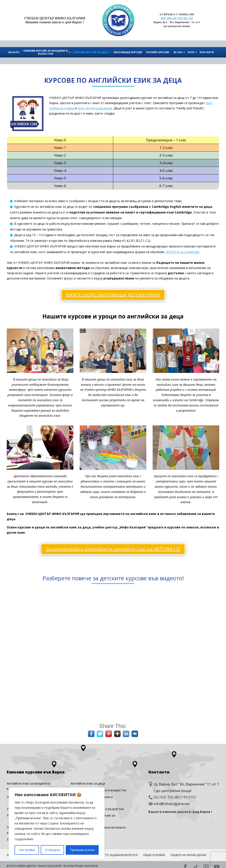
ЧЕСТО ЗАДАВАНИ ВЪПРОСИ (119, 853)
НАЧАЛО (13, 52)
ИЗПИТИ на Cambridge (183, 252)
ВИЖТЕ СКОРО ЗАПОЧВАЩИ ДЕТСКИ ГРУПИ (113, 295)
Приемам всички (82, 850)
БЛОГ (191, 52)
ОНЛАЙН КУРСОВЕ (158, 52)
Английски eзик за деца (88, 781)
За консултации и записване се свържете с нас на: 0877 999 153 (113, 547)
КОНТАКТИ (207, 52)
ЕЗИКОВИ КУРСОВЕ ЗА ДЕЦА (91, 52)
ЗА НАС (178, 52)
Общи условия (154, 853)
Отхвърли (52, 850)
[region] (57, 823)
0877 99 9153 (185, 795)
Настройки (27, 850)
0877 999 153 (169, 18)
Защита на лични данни (188, 853)
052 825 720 (186, 18)
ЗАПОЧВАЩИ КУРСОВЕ (128, 52)
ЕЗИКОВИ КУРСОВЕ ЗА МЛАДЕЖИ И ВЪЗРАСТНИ (46, 52)
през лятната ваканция (95, 108)
